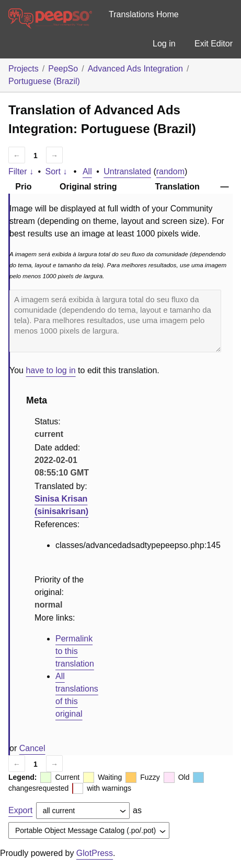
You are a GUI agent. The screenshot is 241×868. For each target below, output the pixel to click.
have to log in (50, 370)
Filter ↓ (21, 171)
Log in (164, 44)
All (87, 171)
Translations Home (144, 14)
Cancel (32, 748)
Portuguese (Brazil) (44, 81)
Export (20, 810)
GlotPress (95, 853)
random (170, 171)
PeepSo (63, 69)
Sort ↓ (56, 171)
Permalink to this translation (75, 651)
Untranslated (127, 171)
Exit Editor (214, 44)
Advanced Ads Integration (135, 69)
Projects (24, 69)
